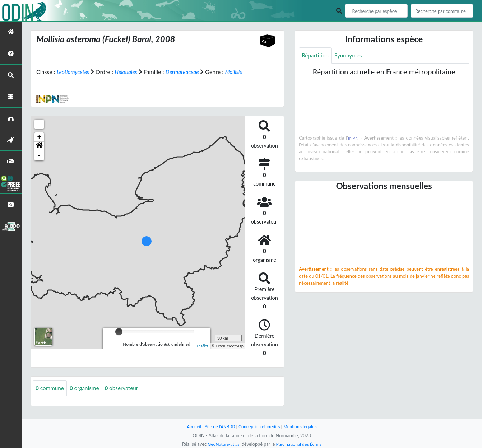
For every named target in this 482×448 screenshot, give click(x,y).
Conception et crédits (259, 427)
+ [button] (39, 146)
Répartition (316, 55)
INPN (353, 138)
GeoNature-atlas (222, 444)
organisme (86, 397)
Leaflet (202, 354)
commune (50, 397)
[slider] (119, 340)
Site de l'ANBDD (219, 427)
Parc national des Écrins (300, 444)
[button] (39, 155)
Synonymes (350, 55)
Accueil (191, 427)
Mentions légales (302, 427)
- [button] (39, 164)
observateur (125, 397)
